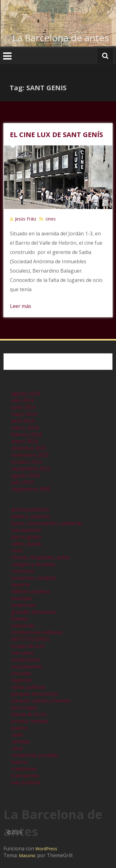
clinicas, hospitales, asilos (41, 557)
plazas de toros (29, 714)
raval (17, 748)
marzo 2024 (25, 428)
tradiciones (24, 769)
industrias (23, 625)
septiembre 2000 (31, 489)
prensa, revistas (30, 721)
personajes (24, 707)
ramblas (21, 741)
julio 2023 (22, 482)
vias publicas (26, 782)
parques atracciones (35, 694)
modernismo (26, 660)
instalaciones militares (37, 632)
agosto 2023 (26, 475)
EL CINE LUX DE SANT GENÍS (56, 134)
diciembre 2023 (29, 448)
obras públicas (28, 687)
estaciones (24, 605)
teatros (20, 762)
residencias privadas (35, 755)
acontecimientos (30, 510)
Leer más (21, 306)
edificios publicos (31, 591)
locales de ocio (28, 646)
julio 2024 (22, 400)
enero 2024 (24, 441)
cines (51, 219)
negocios (22, 680)
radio (17, 735)
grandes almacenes (34, 612)
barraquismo (26, 530)
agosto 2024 (26, 394)
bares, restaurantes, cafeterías (47, 523)
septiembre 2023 (31, 469)
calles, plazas (26, 544)
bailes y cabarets (30, 516)
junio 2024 (23, 407)
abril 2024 (23, 421)
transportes (25, 776)
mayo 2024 (24, 414)
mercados (22, 653)
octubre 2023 (26, 462)
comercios (23, 571)
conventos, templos (34, 578)
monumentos (27, 666)
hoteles (20, 619)
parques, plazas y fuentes (41, 701)
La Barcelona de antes (61, 38)
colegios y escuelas (33, 564)
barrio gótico (26, 537)
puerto (19, 728)
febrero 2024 (26, 434)
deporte (20, 585)
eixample (21, 598)
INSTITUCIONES (30, 639)
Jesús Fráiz (26, 219)
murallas (21, 673)
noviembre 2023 (30, 455)
